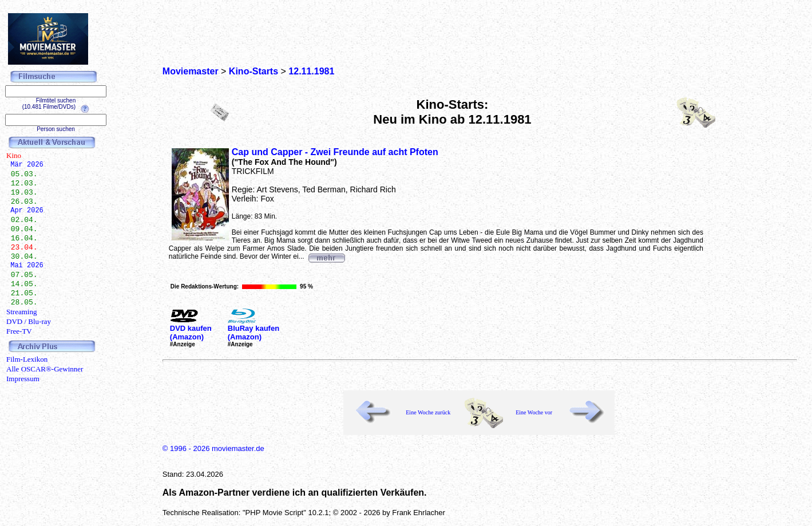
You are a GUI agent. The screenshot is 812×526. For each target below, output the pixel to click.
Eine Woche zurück (428, 412)
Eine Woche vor (534, 412)
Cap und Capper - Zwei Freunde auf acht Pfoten (335, 152)
